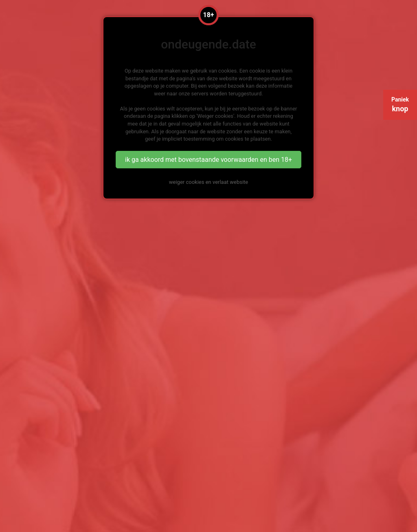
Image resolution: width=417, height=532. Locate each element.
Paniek (400, 105)
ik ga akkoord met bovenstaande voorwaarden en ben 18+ (208, 160)
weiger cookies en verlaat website (208, 182)
